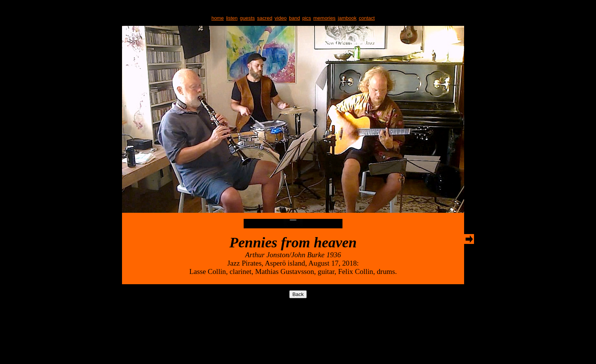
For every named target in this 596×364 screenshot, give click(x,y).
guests (247, 18)
